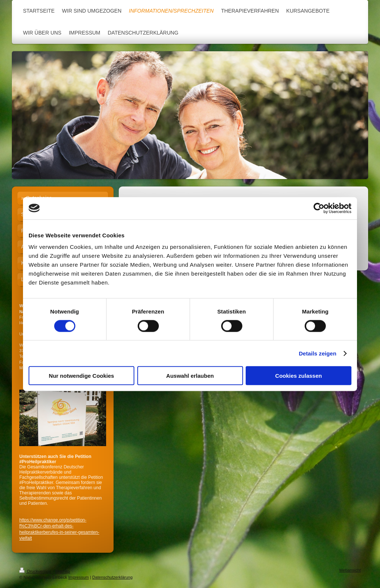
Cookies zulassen (299, 376)
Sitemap (63, 571)
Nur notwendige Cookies (82, 376)
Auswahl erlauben (190, 376)
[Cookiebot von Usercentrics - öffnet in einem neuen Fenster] (319, 208)
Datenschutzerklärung (112, 577)
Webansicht (350, 570)
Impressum (78, 577)
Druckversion (36, 571)
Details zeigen (317, 353)
